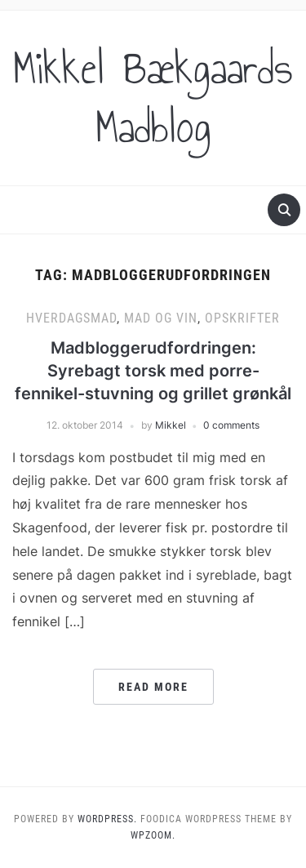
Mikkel (171, 425)
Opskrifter (242, 318)
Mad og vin (161, 318)
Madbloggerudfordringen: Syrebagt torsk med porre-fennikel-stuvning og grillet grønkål (153, 371)
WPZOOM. (153, 835)
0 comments (231, 425)
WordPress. (107, 819)
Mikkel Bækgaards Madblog (153, 98)
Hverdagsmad (71, 318)
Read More (153, 687)
